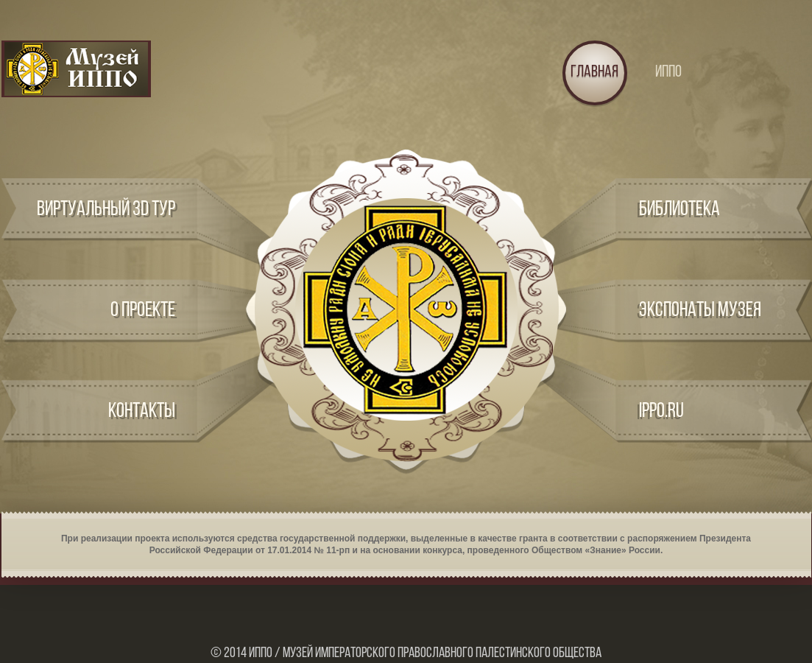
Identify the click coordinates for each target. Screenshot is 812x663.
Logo (76, 69)
